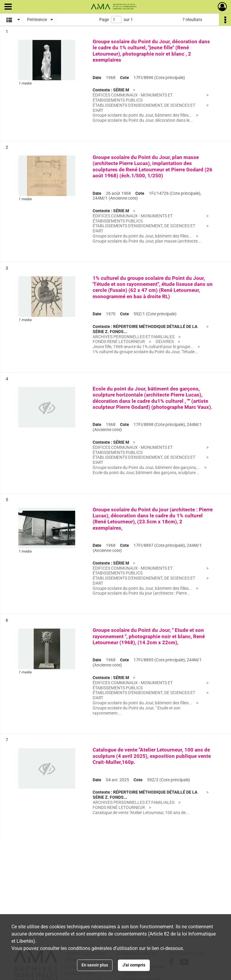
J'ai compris (134, 965)
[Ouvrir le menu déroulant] (8, 7)
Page (104, 20)
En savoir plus (95, 965)
